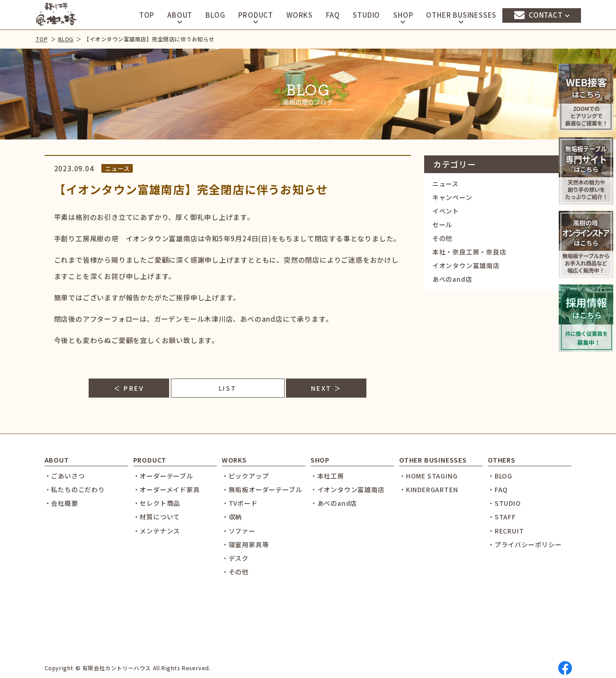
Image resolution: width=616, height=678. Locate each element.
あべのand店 (452, 279)
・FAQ (498, 489)
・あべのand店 (334, 503)
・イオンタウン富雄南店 (348, 489)
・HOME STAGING (428, 476)
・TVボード (240, 503)
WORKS (300, 15)
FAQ (333, 15)
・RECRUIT (506, 531)
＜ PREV (129, 388)
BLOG (215, 15)
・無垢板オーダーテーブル (262, 489)
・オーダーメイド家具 (167, 489)
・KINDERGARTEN (428, 489)
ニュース (446, 184)
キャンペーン (452, 197)
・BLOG (500, 476)
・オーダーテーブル (163, 476)
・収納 (232, 517)
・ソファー (239, 531)
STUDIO (366, 15)
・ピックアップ (245, 476)
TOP (147, 15)
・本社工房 (327, 476)
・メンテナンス (157, 531)
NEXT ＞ (326, 388)
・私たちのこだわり (75, 489)
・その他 (235, 572)
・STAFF (502, 517)
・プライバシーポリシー (525, 544)
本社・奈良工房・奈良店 (469, 252)
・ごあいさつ (65, 476)
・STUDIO (504, 503)
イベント (446, 211)
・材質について (157, 517)
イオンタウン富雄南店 (466, 265)
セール (442, 224)
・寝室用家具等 (245, 544)
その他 (442, 238)
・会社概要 (61, 503)
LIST (228, 388)
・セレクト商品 (157, 503)
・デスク (235, 558)
